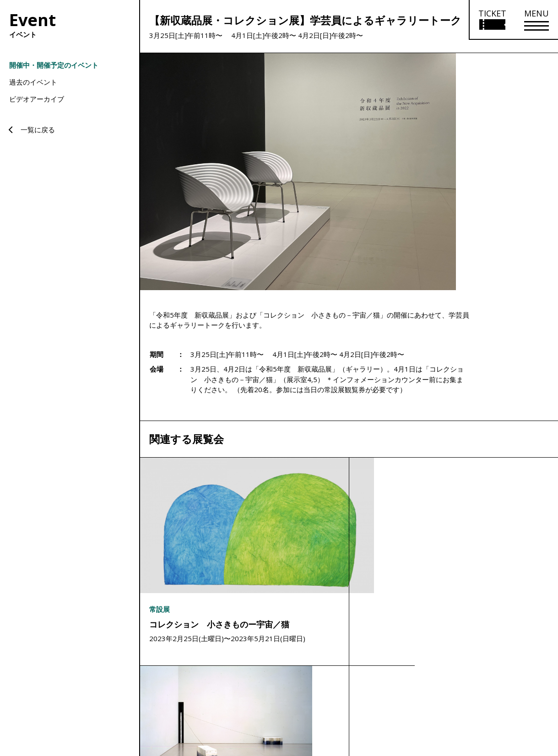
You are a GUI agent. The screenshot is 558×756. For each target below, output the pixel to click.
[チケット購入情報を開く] (492, 20)
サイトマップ (414, 688)
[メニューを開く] (536, 20)
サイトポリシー (458, 688)
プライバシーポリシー (513, 688)
